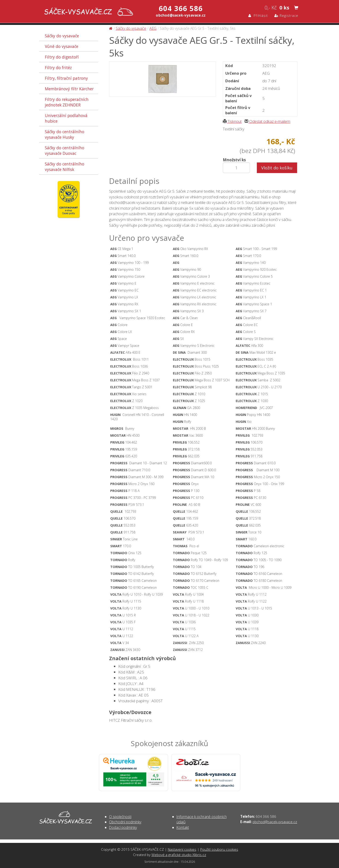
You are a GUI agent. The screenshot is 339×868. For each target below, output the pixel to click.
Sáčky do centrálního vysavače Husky (65, 134)
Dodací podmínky (123, 827)
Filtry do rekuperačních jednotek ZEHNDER (67, 102)
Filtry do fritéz (58, 68)
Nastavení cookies (182, 849)
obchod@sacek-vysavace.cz (275, 822)
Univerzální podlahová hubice (66, 118)
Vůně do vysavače (62, 46)
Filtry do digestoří (62, 57)
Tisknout (232, 121)
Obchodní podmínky (125, 822)
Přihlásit (258, 15)
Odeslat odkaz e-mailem (267, 121)
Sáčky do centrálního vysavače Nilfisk (65, 167)
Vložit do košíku (277, 168)
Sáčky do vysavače (62, 36)
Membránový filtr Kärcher (69, 89)
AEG (153, 28)
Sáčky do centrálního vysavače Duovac (65, 150)
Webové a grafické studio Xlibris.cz (179, 855)
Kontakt (183, 827)
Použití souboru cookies (219, 849)
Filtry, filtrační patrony (66, 78)
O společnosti (120, 817)
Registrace (286, 15)
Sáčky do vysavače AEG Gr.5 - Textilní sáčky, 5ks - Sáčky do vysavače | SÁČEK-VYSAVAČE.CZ (88, 12)
